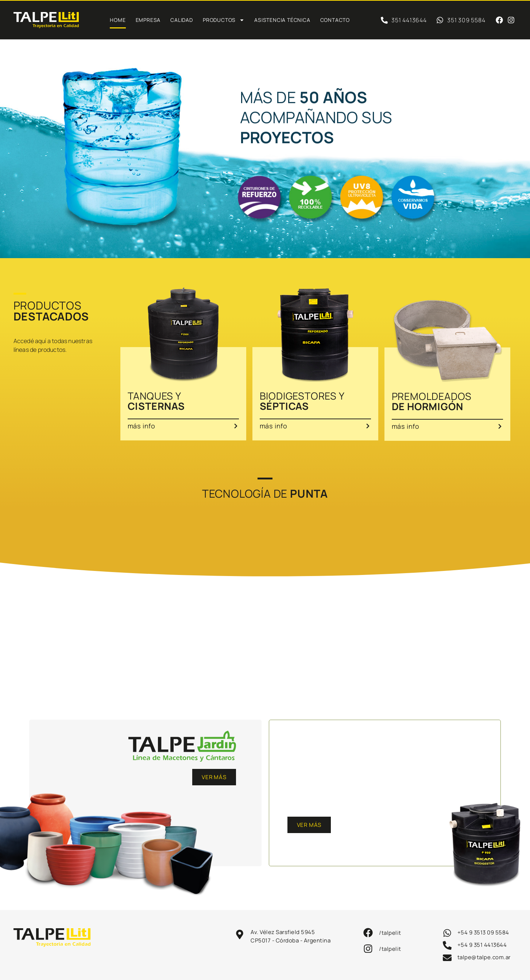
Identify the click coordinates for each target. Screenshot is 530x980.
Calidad (182, 20)
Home (118, 20)
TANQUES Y (156, 401)
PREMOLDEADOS (432, 401)
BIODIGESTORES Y (302, 401)
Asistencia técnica (282, 20)
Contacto (335, 20)
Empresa (148, 20)
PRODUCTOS (224, 20)
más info (142, 426)
